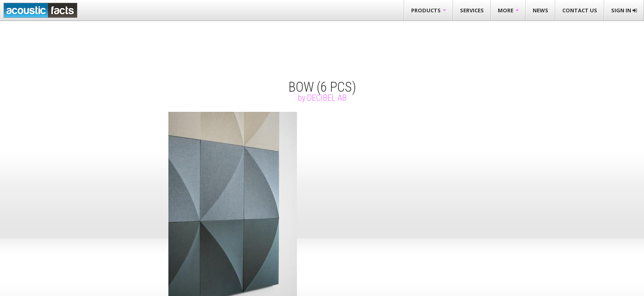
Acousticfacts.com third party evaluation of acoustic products (40, 10)
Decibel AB (327, 98)
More (508, 10)
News (540, 10)
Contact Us (580, 10)
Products (429, 10)
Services (472, 10)
